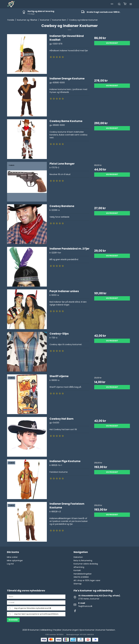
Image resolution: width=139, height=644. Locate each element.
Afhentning (79, 567)
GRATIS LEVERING (81, 577)
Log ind (10, 564)
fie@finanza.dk (85, 606)
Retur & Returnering (83, 561)
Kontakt (77, 570)
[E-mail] (36, 602)
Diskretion (78, 557)
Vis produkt (112, 43)
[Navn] (36, 597)
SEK (112, 4)
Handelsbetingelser (83, 574)
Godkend (13, 620)
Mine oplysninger (15, 561)
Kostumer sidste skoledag (86, 564)
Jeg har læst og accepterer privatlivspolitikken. (36, 614)
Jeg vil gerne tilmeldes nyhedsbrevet (33, 608)
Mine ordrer (12, 557)
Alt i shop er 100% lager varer (87, 580)
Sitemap (78, 584)
